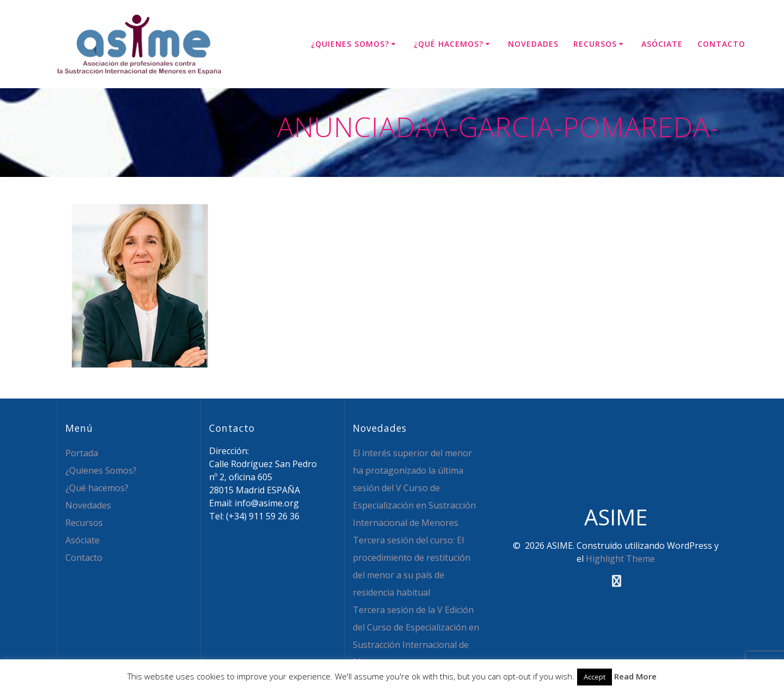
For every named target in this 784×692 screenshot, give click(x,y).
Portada (82, 453)
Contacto (721, 44)
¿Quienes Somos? (350, 44)
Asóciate (662, 44)
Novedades (533, 44)
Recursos (595, 44)
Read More (635, 676)
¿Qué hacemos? (449, 44)
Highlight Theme (620, 559)
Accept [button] (595, 677)
